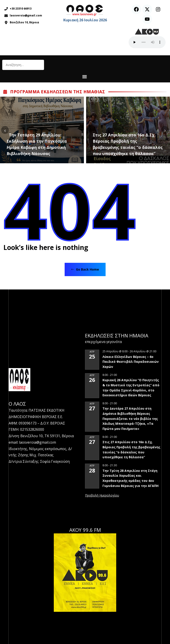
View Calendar (102, 496)
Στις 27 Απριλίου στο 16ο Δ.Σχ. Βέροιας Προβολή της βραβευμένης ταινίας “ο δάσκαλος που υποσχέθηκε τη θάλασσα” (128, 144)
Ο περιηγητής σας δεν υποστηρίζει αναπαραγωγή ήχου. (147, 42)
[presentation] (5, 130)
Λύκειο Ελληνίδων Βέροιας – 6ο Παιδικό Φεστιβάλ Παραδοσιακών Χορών (131, 362)
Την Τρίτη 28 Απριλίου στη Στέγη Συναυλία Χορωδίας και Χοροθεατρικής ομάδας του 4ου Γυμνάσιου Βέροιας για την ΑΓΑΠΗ (130, 478)
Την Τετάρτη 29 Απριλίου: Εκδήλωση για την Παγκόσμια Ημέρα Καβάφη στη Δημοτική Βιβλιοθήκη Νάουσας (37, 144)
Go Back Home (85, 269)
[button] (84, 77)
